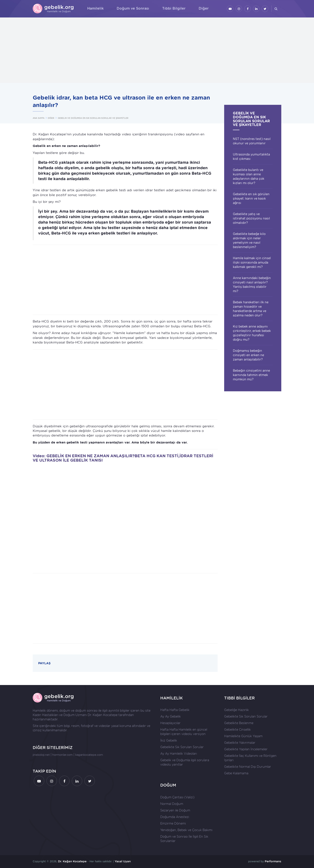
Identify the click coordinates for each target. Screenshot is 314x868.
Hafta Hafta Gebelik (175, 710)
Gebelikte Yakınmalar (240, 743)
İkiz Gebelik (169, 740)
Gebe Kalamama (236, 773)
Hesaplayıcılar (170, 723)
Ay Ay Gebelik (171, 716)
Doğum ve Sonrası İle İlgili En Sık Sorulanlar (184, 839)
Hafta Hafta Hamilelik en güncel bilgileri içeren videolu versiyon (184, 732)
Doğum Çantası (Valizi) (177, 797)
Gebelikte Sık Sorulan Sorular (182, 747)
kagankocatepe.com (89, 755)
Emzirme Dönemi (173, 823)
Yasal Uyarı (123, 861)
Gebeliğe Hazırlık (236, 710)
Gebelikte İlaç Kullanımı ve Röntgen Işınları (250, 758)
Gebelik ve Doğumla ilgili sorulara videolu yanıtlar (185, 762)
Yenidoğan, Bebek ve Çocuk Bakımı (186, 830)
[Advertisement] (157, 50)
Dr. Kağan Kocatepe (103, 715)
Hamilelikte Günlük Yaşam (243, 736)
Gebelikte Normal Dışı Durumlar (248, 767)
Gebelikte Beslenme (239, 723)
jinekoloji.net (41, 755)
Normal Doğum (172, 804)
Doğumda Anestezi (175, 817)
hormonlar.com (62, 755)
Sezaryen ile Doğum (175, 810)
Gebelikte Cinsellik (237, 730)
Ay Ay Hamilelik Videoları (179, 754)
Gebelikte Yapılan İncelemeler (246, 749)
